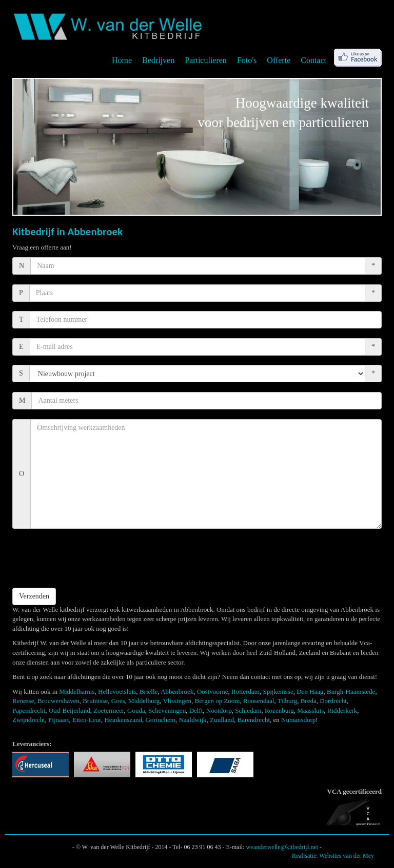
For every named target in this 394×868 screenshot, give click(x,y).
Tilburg (287, 701)
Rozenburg (279, 710)
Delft (196, 710)
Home (122, 60)
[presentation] (90, 558)
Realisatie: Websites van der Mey (333, 856)
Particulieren (206, 60)
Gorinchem (160, 720)
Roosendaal (259, 701)
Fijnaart (58, 720)
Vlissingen (177, 701)
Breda (309, 701)
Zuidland (222, 720)
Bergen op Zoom (218, 701)
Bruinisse (95, 701)
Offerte (279, 60)
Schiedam (248, 710)
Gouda (136, 710)
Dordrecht (333, 701)
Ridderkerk (342, 710)
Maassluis (310, 710)
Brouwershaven (58, 701)
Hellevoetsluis (117, 691)
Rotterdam (245, 691)
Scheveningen (167, 710)
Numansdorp (298, 720)
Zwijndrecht (29, 720)
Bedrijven (158, 60)
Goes (118, 701)
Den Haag (310, 691)
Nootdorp (219, 710)
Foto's (247, 60)
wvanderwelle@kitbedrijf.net (282, 847)
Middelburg (144, 701)
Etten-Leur (87, 720)
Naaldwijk (192, 720)
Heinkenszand (123, 720)
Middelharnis (77, 691)
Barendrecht (254, 720)
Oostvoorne (213, 691)
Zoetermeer (109, 710)
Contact (313, 60)
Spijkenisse (278, 691)
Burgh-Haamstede (351, 691)
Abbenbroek (177, 691)
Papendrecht (29, 710)
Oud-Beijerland (70, 710)
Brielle (149, 691)
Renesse (23, 701)
